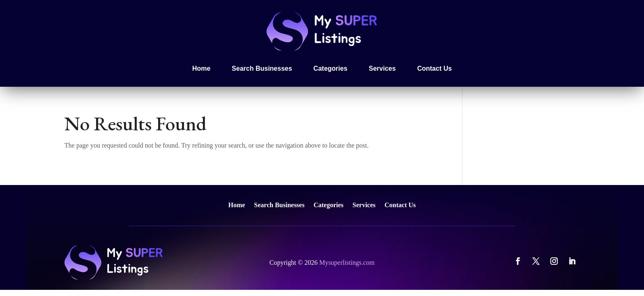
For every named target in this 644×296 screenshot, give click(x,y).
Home (201, 68)
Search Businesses (262, 68)
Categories (330, 68)
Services (382, 68)
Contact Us (435, 68)
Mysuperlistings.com (347, 262)
